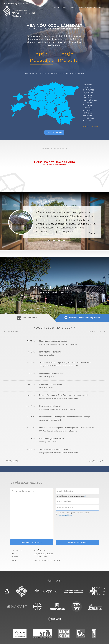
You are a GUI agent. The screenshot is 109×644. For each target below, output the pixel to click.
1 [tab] (49, 241)
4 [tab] (64, 241)
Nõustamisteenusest (88, 8)
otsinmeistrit (68, 57)
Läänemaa (87, 97)
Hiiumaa (87, 87)
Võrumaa (87, 120)
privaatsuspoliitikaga (65, 515)
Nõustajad (55, 8)
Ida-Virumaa (88, 90)
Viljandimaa (88, 118)
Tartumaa (87, 113)
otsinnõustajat (42, 57)
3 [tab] (59, 241)
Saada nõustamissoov (54, 132)
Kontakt (101, 8)
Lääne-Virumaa (90, 100)
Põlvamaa (87, 103)
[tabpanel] (54, 222)
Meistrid (65, 8)
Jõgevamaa (88, 92)
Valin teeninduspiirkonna (32, 542)
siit (85, 496)
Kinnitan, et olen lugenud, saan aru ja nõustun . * (72, 514)
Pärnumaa (87, 105)
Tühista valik (94, 126)
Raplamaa (87, 108)
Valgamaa (87, 115)
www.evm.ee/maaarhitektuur (47, 560)
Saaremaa (87, 110)
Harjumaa (87, 85)
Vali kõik (85, 126)
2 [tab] (54, 241)
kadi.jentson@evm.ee (43, 553)
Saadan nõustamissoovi (77, 542)
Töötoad (74, 8)
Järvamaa (87, 95)
